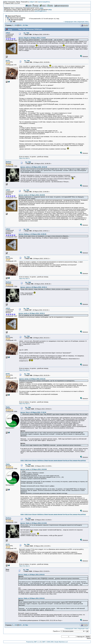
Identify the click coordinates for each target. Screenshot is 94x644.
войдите (32, 2)
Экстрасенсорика (17, 20)
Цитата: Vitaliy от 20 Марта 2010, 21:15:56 (34, 523)
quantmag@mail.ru (41, 11)
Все (27, 25)
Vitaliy (8, 407)
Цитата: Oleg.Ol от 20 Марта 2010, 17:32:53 (32, 38)
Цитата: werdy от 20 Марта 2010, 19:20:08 (32, 195)
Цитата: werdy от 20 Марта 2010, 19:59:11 (32, 313)
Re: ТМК (26, 33)
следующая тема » (83, 22)
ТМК (14, 22)
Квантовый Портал (14, 16)
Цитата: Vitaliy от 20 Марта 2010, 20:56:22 (31, 575)
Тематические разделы (17, 18)
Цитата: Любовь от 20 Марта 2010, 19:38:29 (32, 234)
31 (24, 25)
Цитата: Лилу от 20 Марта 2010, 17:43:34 (33, 412)
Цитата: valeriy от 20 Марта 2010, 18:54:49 (34, 167)
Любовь (9, 162)
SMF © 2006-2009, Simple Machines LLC (55, 642)
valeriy (8, 33)
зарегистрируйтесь (44, 2)
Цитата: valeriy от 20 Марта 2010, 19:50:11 (34, 287)
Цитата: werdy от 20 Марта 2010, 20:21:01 (32, 379)
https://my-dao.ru (24, 158)
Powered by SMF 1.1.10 (34, 642)
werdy (8, 60)
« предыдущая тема (70, 22)
